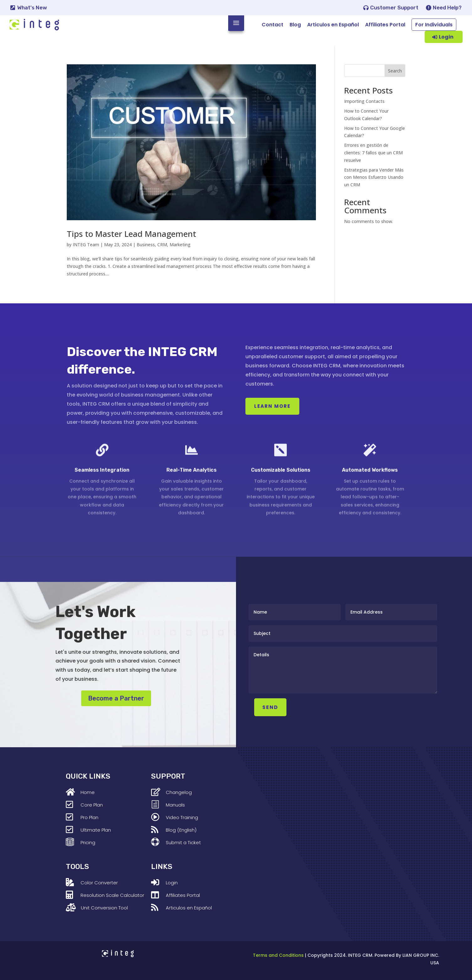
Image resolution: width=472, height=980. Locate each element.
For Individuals (434, 25)
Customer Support (394, 8)
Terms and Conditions (278, 955)
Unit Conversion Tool (104, 908)
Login (446, 37)
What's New (32, 8)
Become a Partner (116, 698)
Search (395, 71)
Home (88, 792)
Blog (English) (181, 830)
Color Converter (99, 883)
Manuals (175, 805)
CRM (162, 245)
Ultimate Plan (96, 830)
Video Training (182, 817)
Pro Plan (89, 817)
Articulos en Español (333, 25)
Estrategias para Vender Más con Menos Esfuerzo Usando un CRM (374, 177)
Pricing (88, 842)
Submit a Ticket (183, 842)
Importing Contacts (364, 101)
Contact (273, 25)
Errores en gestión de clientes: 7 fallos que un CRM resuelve (373, 153)
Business (146, 245)
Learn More (272, 406)
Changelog (179, 792)
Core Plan (92, 805)
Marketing (180, 245)
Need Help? (447, 8)
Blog (295, 25)
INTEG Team (86, 245)
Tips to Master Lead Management (131, 234)
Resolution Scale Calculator (112, 895)
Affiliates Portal (385, 25)
